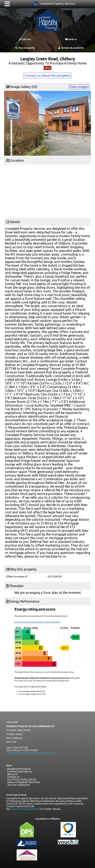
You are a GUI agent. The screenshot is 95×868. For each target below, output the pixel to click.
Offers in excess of (17, 577)
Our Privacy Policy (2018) (22, 780)
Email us (71, 39)
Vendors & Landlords (71, 48)
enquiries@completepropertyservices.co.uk (31, 753)
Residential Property (19, 769)
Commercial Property (20, 772)
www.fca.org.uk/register (25, 809)
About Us (12, 774)
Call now (25, 39)
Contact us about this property (47, 76)
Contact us (13, 777)
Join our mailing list (18, 785)
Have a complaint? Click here (24, 782)
